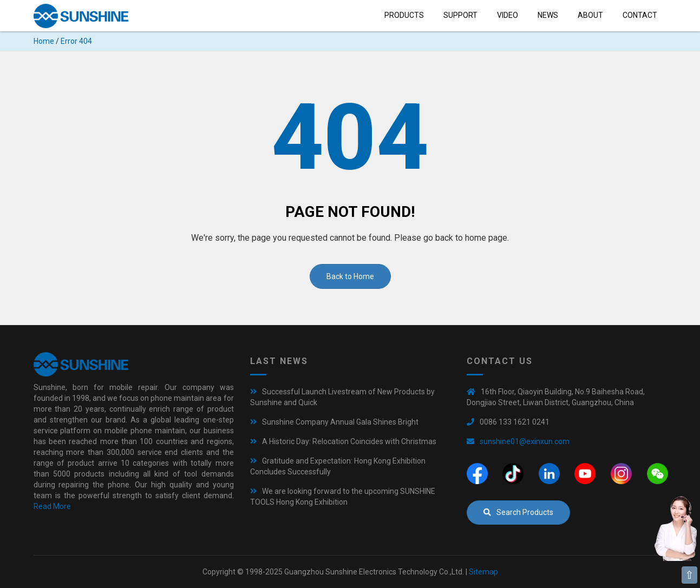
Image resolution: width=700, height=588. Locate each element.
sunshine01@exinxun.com (525, 441)
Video (508, 15)
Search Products (518, 512)
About (590, 15)
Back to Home (350, 276)
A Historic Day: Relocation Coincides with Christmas (349, 441)
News (548, 15)
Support (460, 15)
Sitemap (483, 572)
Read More (52, 506)
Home (44, 41)
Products (404, 15)
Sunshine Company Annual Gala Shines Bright (340, 422)
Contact (640, 15)
